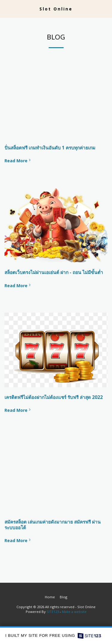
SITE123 (53, 612)
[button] (7, 9)
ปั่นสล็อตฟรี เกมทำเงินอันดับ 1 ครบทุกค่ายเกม (50, 148)
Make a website (74, 612)
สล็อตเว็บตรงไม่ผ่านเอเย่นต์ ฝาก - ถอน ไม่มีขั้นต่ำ (54, 272)
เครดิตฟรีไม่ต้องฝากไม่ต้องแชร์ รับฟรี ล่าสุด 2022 (54, 397)
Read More (18, 161)
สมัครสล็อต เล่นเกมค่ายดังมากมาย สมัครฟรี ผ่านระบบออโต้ (53, 525)
